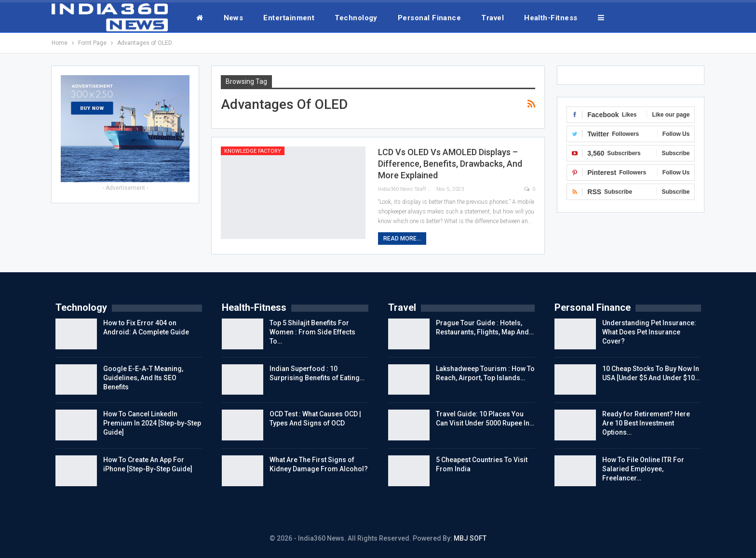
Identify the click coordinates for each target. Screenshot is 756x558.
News (234, 18)
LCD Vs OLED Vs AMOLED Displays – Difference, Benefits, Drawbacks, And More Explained (450, 164)
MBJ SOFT (470, 538)
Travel (493, 18)
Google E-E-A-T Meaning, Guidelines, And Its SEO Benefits (143, 378)
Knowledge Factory (253, 151)
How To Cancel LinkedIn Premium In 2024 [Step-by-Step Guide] (152, 423)
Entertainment (289, 18)
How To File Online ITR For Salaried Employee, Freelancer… (643, 469)
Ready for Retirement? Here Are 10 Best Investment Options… (646, 423)
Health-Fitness (551, 18)
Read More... (402, 239)
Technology (356, 18)
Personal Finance (429, 18)
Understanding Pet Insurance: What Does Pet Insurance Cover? (649, 332)
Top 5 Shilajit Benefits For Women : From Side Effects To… (312, 332)
